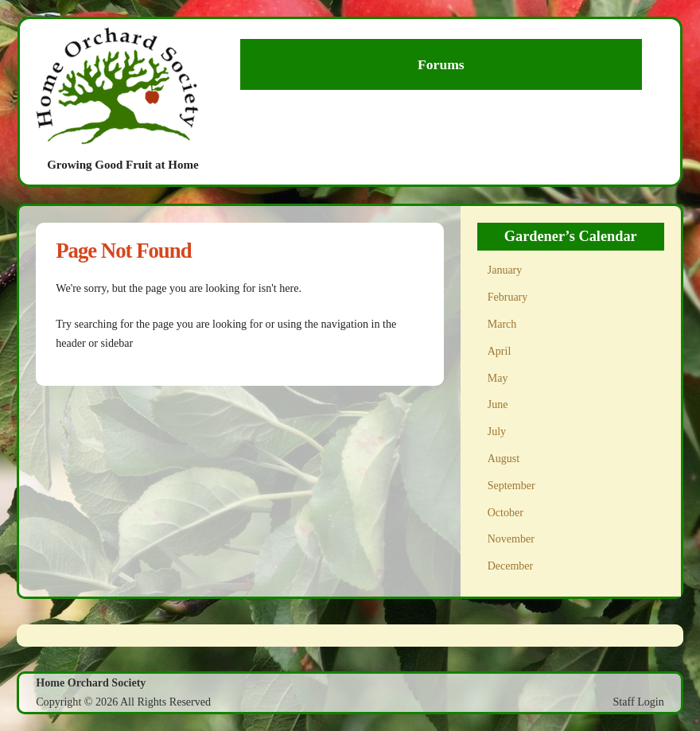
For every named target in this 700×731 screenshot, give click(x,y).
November (511, 539)
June (498, 404)
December (511, 566)
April (500, 351)
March (502, 324)
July (497, 432)
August (504, 459)
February (508, 297)
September (511, 486)
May (498, 378)
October (506, 513)
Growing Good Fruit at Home (123, 165)
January (505, 270)
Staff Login (639, 702)
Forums (441, 64)
